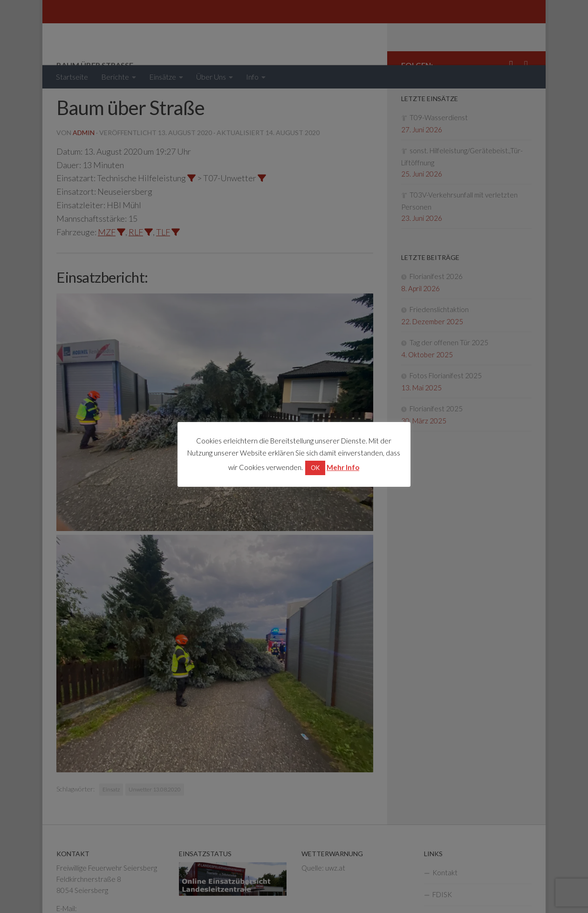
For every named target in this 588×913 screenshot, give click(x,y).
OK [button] (316, 467)
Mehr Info (343, 467)
